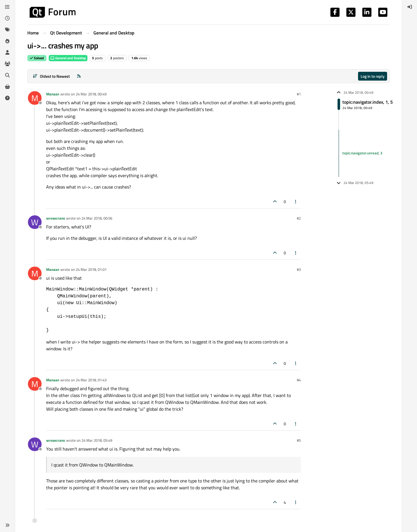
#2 (299, 218)
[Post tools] (296, 201)
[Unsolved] (7, 98)
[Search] (7, 75)
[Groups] (7, 64)
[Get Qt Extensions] (7, 87)
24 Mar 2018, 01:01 (91, 269)
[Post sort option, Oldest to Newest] (51, 76)
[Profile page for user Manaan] (35, 98)
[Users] (7, 52)
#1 (299, 94)
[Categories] (7, 7)
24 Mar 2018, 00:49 (91, 94)
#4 (299, 380)
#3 (299, 269)
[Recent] (7, 18)
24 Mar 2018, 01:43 (91, 380)
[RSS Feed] (79, 76)
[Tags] (7, 30)
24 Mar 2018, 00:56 (97, 218)
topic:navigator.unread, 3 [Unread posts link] (362, 153)
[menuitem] (410, 7)
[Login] (410, 7)
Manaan (53, 94)
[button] (7, 525)
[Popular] (7, 41)
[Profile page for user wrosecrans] (35, 222)
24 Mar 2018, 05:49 (97, 440)
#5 (299, 440)
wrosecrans (56, 218)
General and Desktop (68, 58)
